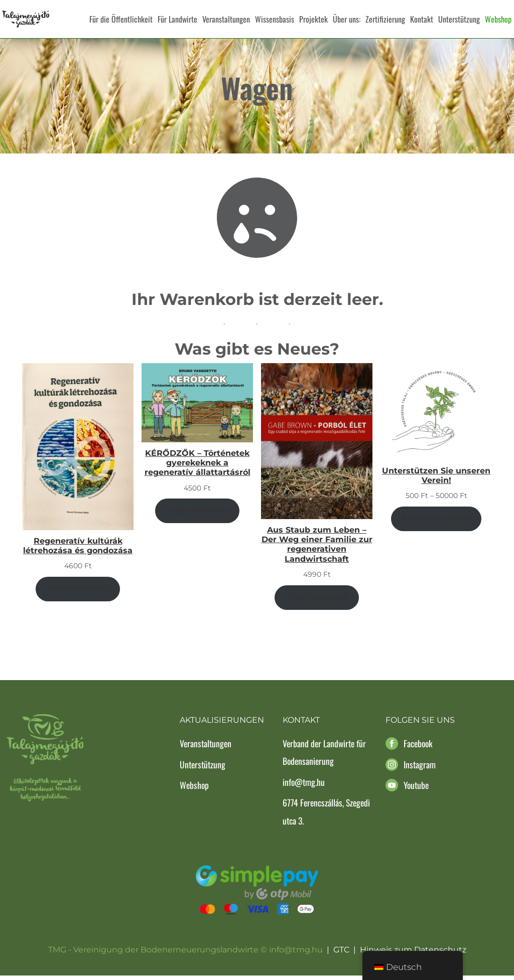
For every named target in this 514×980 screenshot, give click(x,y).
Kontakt (422, 19)
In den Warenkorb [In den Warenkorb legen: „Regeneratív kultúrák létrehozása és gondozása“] (78, 593)
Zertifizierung (385, 19)
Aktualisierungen (222, 725)
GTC (341, 955)
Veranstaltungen (226, 19)
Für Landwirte (177, 19)
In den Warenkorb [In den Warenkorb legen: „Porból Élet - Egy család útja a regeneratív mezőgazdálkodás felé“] (317, 602)
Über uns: (347, 19)
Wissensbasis (275, 19)
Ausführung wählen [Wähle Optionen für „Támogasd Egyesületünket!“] (436, 523)
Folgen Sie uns (420, 725)
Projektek (313, 19)
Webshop (498, 19)
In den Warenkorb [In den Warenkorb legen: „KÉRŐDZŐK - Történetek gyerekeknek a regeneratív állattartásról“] (198, 516)
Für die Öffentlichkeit (121, 19)
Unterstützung (459, 19)
